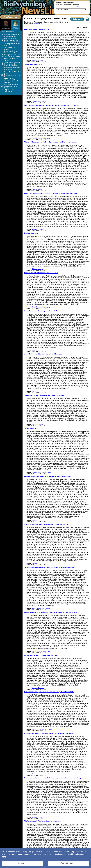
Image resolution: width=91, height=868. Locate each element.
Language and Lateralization (8, 91)
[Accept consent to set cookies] (23, 863)
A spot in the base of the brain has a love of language (43, 354)
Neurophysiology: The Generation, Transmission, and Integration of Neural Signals (12, 43)
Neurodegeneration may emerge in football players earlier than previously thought (53, 778)
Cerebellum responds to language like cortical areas (43, 311)
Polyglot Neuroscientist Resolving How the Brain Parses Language (48, 477)
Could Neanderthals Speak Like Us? (37, 29)
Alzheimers (41, 688)
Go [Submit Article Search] (78, 6)
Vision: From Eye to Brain (12, 62)
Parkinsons (39, 189)
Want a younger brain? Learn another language (41, 655)
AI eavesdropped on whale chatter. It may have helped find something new (50, 612)
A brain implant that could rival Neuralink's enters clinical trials (46, 525)
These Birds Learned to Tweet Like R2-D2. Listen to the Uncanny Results (50, 568)
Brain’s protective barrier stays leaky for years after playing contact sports (50, 193)
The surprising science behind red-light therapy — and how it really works (50, 142)
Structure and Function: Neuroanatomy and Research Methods (11, 36)
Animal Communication (38, 138)
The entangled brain (31, 429)
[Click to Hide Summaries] (77, 21)
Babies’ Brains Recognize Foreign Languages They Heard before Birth (49, 692)
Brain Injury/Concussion (39, 229)
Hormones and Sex (10, 64)
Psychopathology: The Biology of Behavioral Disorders (11, 81)
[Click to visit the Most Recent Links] (11, 19)
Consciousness (36, 102)
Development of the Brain (12, 55)
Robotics (35, 564)
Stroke (34, 189)
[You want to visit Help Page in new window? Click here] (87, 21)
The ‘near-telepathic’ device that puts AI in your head (43, 821)
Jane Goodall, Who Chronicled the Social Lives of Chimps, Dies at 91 (49, 733)
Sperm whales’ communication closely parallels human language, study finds (51, 106)
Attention (35, 269)
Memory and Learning (11, 84)
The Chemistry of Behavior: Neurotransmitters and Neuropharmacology (11, 50)
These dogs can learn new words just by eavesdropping (44, 395)
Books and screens (31, 233)
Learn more (38, 24)
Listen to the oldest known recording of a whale (41, 273)
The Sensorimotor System (12, 57)
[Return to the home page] (33, 7)
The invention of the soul (33, 64)
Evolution (41, 60)
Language (35, 60)
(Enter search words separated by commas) (68, 4)
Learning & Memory (46, 473)
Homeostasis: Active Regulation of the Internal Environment (12, 68)
